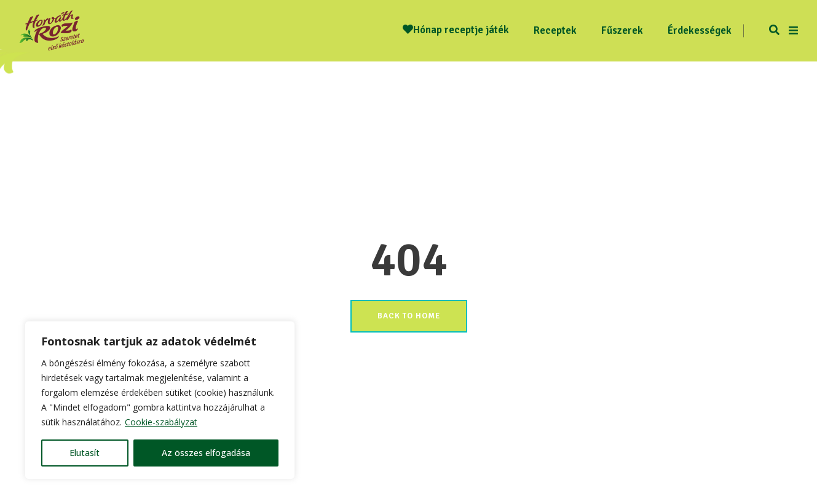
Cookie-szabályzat (161, 422)
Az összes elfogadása (206, 453)
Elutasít (85, 453)
